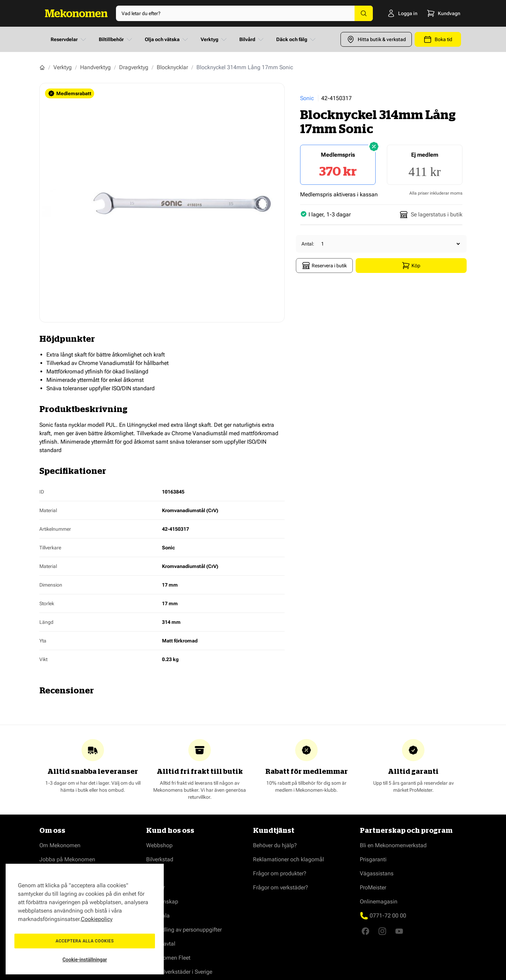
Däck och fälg (297, 39)
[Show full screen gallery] (162, 203)
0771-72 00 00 (388, 916)
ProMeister (373, 887)
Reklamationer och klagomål (288, 859)
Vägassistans (377, 873)
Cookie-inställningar (85, 960)
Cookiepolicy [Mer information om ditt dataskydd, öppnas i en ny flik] (97, 919)
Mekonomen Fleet (168, 958)
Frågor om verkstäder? (281, 887)
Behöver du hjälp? (275, 845)
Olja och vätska (167, 39)
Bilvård (252, 39)
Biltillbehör (116, 39)
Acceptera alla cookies (85, 941)
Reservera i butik (324, 266)
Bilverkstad (160, 859)
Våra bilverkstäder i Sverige (179, 972)
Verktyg (214, 39)
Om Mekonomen (60, 845)
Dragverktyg (134, 67)
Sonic (307, 98)
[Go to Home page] (76, 13)
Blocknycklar (172, 67)
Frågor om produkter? (280, 873)
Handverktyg (95, 67)
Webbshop (159, 845)
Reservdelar (69, 39)
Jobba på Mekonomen (67, 859)
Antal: (308, 244)
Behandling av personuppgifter (184, 930)
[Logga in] (392, 13)
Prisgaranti (373, 859)
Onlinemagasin (379, 901)
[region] (85, 919)
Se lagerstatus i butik (431, 215)
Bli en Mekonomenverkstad (393, 845)
